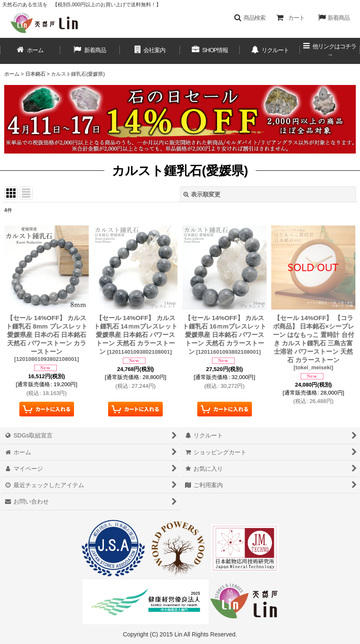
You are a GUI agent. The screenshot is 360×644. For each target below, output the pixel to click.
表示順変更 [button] (202, 194)
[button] (250, 18)
